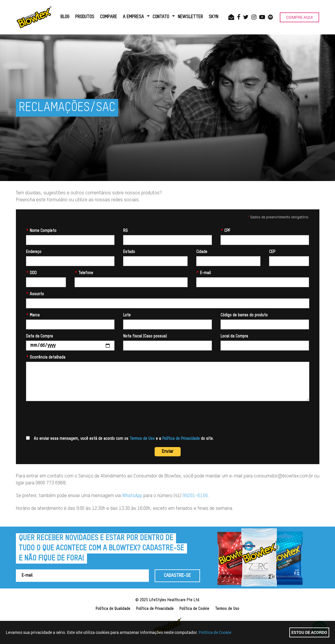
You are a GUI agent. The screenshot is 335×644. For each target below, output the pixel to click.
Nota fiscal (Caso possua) (145, 336)
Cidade (202, 252)
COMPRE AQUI (299, 17)
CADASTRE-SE (177, 576)
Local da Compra (234, 336)
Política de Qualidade (113, 609)
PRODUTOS (85, 17)
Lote (127, 315)
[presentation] (70, 418)
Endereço (34, 252)
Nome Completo (41, 231)
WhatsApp (132, 496)
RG (125, 231)
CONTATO (161, 17)
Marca (33, 315)
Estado (129, 252)
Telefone (84, 273)
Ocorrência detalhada (46, 357)
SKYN (213, 17)
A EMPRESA (133, 17)
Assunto (35, 294)
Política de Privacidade (181, 439)
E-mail (203, 273)
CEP (272, 252)
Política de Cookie (194, 609)
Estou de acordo (309, 632)
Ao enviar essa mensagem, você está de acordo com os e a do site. (120, 438)
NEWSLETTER (190, 17)
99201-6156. (196, 496)
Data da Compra (39, 336)
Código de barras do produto (244, 315)
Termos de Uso (142, 439)
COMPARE (109, 17)
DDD (31, 273)
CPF (225, 231)
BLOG (65, 17)
